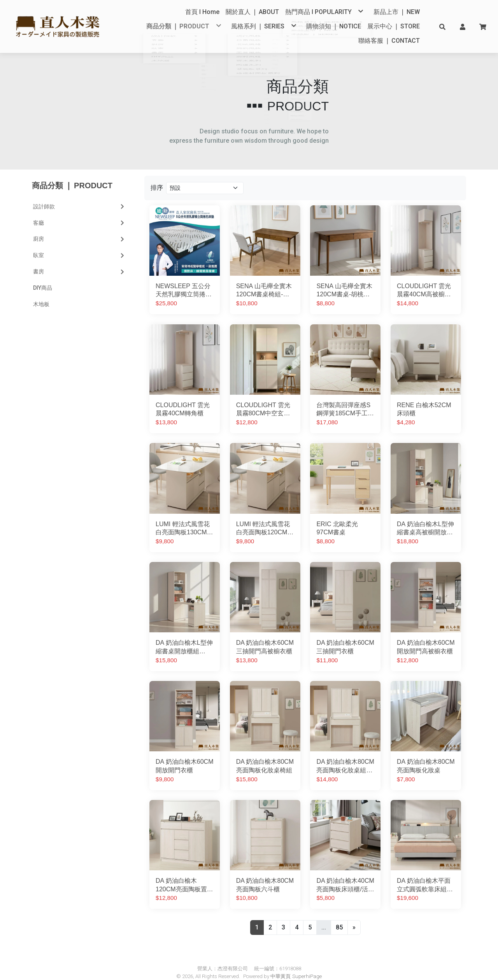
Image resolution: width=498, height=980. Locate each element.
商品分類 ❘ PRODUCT (72, 174)
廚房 (79, 227)
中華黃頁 (281, 965)
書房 (79, 260)
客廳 (79, 211)
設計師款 (79, 195)
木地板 (41, 292)
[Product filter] (205, 176)
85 (339, 916)
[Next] (354, 916)
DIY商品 (43, 276)
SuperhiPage (307, 965)
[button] (442, 26)
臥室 (79, 243)
